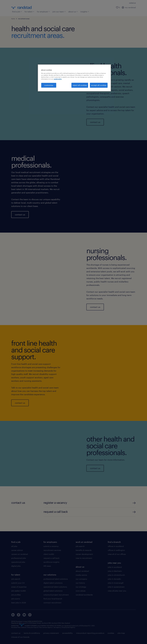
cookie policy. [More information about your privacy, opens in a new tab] (58, 79)
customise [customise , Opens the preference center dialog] (49, 85)
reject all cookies (80, 85)
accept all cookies (99, 85)
